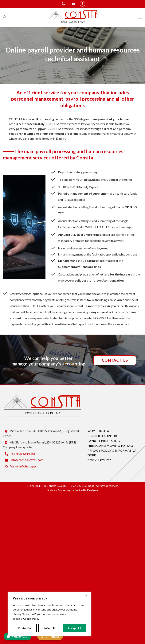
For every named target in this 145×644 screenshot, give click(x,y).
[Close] (86, 595)
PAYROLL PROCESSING (104, 441)
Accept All (74, 628)
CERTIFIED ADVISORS (103, 436)
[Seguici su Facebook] (82, 4)
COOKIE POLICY (99, 460)
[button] (4, 17)
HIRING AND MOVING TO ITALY (110, 445)
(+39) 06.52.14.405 (19, 453)
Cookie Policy (31, 619)
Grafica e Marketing (59, 490)
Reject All (50, 628)
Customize (25, 628)
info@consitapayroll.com (23, 460)
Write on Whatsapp (19, 466)
